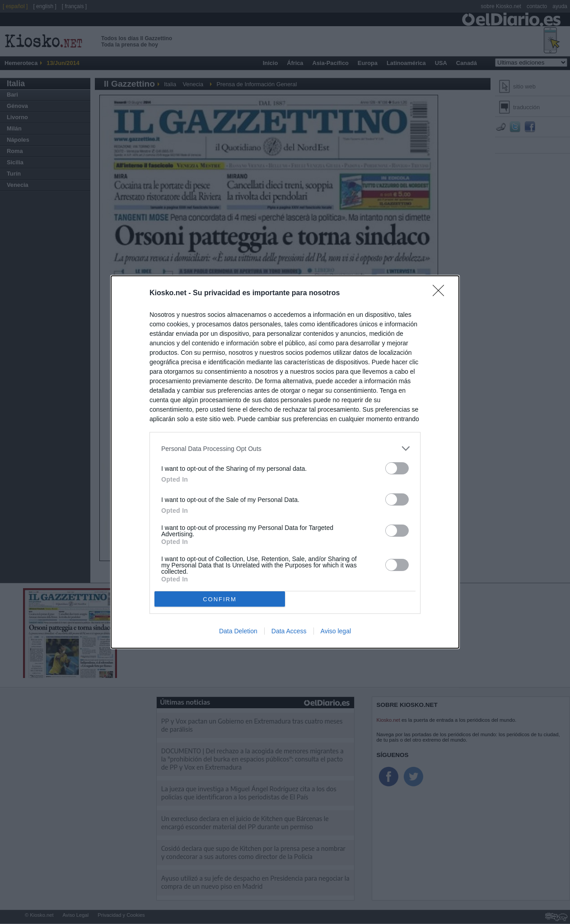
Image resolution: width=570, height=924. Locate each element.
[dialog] (285, 462)
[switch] (397, 468)
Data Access (289, 631)
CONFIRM (220, 599)
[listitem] (285, 448)
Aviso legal (336, 631)
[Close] (441, 293)
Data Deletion (238, 631)
